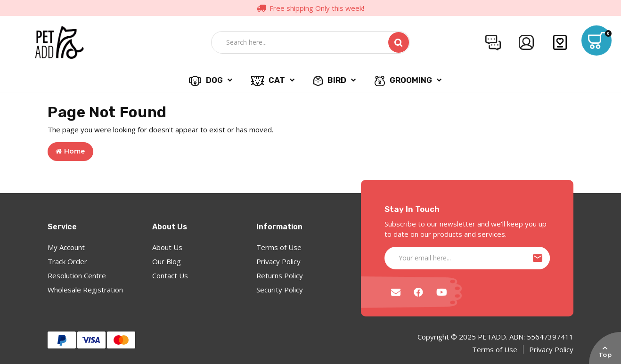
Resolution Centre (77, 275)
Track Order (67, 261)
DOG (206, 80)
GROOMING (403, 80)
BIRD (330, 80)
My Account (66, 247)
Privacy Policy (278, 261)
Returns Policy (280, 275)
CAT (268, 80)
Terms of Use (279, 247)
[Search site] (399, 42)
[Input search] (297, 42)
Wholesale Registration (85, 290)
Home (70, 151)
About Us (167, 247)
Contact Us (170, 275)
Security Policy (280, 290)
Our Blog (167, 261)
